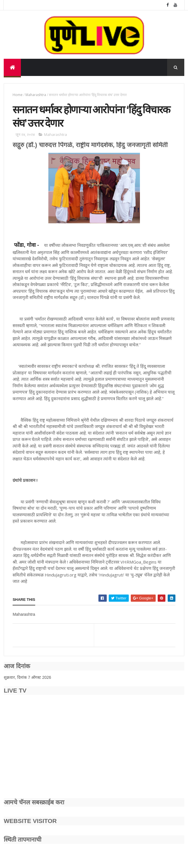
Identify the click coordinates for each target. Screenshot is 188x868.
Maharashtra (36, 95)
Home (18, 95)
